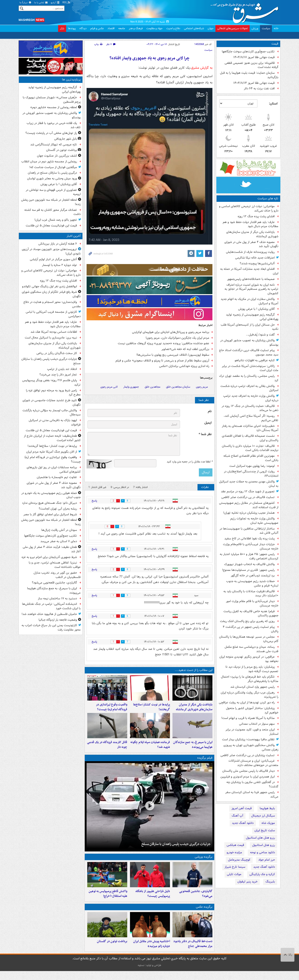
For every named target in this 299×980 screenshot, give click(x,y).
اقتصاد (111, 28)
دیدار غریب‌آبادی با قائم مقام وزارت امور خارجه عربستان (252, 603)
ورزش (255, 28)
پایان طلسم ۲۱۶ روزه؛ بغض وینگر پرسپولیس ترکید (51, 383)
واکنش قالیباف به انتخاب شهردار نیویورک (249, 564)
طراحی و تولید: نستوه (149, 974)
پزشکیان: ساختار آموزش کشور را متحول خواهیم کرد (252, 710)
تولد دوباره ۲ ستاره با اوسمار (59, 265)
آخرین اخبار (74, 236)
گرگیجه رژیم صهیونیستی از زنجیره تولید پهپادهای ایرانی (252, 317)
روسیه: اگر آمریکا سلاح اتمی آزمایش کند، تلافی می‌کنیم (251, 418)
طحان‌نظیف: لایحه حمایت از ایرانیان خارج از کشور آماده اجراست (52, 438)
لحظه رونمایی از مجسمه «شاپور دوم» (54, 107)
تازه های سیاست (268, 199)
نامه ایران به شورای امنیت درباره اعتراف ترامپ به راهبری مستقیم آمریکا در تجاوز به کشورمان (251, 289)
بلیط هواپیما (267, 808)
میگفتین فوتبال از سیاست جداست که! (53, 167)
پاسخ (94, 501)
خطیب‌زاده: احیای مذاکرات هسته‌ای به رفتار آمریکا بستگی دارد (250, 428)
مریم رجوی (202, 387)
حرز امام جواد (267, 860)
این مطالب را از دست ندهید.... (194, 670)
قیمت (275, 44)
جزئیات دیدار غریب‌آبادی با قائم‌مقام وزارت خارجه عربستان (251, 546)
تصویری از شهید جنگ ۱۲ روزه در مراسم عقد (248, 491)
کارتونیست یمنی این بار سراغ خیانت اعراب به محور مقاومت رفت (51, 628)
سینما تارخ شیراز (235, 867)
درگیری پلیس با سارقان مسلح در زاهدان (52, 173)
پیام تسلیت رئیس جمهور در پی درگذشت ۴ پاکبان (251, 629)
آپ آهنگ (237, 816)
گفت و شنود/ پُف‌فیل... (260, 335)
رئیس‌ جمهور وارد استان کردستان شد (252, 687)
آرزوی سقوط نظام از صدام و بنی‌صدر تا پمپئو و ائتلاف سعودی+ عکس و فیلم (162, 361)
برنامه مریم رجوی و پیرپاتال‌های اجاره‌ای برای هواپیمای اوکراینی (171, 332)
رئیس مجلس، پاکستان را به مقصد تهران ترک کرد (249, 378)
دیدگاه (83, 28)
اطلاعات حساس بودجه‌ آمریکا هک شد (54, 332)
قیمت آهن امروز (242, 808)
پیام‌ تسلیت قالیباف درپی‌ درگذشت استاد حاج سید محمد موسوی (249, 352)
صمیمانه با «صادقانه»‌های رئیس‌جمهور (251, 279)
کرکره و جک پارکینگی (262, 874)
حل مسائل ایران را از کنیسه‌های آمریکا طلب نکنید (250, 327)
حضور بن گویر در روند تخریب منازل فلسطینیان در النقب (57, 575)
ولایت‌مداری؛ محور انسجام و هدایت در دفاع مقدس (52, 304)
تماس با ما (41, 3)
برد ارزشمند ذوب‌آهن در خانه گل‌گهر (253, 576)
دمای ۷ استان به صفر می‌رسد (59, 541)
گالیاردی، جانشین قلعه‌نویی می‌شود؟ (196, 901)
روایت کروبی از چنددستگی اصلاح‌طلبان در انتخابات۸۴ (251, 474)
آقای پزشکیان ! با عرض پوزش (256, 309)
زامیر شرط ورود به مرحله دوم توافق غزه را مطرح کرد (53, 393)
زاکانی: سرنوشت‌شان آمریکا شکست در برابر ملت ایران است (250, 368)
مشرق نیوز (246, 11)
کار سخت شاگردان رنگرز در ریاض (57, 353)
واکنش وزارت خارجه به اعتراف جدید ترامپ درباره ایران (251, 398)
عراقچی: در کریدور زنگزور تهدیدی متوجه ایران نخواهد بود (249, 659)
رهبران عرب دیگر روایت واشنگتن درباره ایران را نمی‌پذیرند (250, 695)
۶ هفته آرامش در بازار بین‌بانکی (58, 244)
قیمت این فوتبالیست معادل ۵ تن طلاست (51, 226)
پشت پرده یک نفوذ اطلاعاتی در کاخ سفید (250, 539)
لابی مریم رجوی (109, 387)
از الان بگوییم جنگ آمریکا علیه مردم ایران (52, 452)
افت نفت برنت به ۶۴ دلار (259, 89)
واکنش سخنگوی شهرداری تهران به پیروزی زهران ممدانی (251, 747)
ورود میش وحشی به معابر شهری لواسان (52, 179)
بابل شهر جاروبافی (66, 139)
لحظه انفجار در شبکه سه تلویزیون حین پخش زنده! (51, 202)
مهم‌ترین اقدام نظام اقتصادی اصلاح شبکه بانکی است (251, 458)
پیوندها (72, 28)
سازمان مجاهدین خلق (178, 387)
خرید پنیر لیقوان (247, 882)
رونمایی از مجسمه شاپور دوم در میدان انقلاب (49, 162)
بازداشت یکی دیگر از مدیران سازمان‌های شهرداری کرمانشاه (252, 234)
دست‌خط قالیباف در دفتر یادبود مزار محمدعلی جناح (193, 953)
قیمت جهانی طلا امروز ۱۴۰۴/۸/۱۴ (254, 83)
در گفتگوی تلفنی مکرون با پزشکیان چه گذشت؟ (252, 784)
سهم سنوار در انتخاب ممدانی (257, 724)
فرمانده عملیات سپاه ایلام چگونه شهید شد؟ (150, 749)
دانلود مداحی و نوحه (262, 852)
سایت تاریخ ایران (265, 830)
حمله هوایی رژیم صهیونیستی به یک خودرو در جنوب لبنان (51, 495)
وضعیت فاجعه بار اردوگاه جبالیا (58, 620)
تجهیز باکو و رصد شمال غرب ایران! (56, 220)
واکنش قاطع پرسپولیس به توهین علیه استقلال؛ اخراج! (108, 901)
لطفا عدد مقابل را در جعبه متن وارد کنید (190, 462)
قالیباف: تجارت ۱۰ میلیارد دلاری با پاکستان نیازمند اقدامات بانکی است (250, 448)
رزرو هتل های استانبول (260, 838)
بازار (62, 28)
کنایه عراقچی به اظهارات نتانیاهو (255, 360)
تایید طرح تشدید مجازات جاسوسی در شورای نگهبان (52, 403)
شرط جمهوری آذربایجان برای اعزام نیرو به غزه (49, 557)
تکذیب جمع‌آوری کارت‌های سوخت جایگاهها (248, 52)
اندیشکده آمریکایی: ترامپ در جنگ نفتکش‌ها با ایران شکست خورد (51, 606)
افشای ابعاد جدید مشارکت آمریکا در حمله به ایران (249, 271)
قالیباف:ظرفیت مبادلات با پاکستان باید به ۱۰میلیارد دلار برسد (251, 594)
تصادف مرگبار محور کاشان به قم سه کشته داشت (52, 212)
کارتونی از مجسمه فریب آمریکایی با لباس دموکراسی (53, 314)
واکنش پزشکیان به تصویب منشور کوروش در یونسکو (249, 343)
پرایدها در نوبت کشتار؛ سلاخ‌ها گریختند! (152, 709)
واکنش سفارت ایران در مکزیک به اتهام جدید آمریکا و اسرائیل (250, 301)
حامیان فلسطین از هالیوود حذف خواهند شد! (49, 614)
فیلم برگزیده (205, 762)
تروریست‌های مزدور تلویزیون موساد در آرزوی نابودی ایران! (51, 251)
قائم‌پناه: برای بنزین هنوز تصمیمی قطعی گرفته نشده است (251, 65)
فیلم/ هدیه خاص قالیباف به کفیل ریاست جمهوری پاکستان (251, 614)
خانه (276, 28)
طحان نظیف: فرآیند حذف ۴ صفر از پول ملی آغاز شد (52, 549)
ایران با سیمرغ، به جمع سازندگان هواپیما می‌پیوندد (193, 749)
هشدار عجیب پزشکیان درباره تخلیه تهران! (249, 513)
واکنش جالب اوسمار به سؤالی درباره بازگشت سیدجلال (52, 413)
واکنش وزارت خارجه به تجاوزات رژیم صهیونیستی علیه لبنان (254, 521)
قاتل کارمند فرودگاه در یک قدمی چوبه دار (107, 749)
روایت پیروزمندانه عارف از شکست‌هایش (250, 252)
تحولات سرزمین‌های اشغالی (233, 28)
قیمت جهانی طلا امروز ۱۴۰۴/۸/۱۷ (254, 57)
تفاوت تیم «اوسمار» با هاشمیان (57, 477)
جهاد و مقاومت (154, 28)
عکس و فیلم (97, 28)
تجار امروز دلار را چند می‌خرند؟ (58, 375)
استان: (273, 104)
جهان (211, 28)
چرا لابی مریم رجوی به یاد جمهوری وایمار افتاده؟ (149, 58)
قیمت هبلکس (235, 845)
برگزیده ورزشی (204, 861)
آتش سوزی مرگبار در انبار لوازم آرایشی (53, 259)
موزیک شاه (268, 823)
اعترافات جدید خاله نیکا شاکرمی (255, 258)
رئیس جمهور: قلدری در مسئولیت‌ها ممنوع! (248, 570)
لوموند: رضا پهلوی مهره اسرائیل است (252, 466)
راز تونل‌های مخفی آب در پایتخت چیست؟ (51, 133)
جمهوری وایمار (131, 387)
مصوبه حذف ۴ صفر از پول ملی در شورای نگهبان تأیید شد (251, 244)
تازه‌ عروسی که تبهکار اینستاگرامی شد (54, 145)
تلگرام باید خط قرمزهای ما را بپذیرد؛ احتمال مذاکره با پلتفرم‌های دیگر (250, 679)
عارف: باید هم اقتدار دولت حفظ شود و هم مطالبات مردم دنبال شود (251, 224)
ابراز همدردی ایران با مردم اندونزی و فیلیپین (248, 777)
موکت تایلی (234, 874)
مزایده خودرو (234, 852)
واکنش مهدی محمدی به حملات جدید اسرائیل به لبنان (249, 484)
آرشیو (55, 3)
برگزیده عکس (204, 914)
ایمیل (208, 423)
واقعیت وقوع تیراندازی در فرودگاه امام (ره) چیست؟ (112, 709)
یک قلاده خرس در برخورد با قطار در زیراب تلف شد (54, 125)
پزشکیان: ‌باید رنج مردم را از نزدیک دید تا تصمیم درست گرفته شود (252, 669)
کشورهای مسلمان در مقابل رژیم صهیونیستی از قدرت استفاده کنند (249, 505)
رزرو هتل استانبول (264, 845)
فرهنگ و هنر (136, 28)
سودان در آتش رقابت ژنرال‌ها (59, 530)
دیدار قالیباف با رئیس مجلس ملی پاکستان (248, 771)
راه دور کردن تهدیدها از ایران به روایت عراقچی (247, 703)
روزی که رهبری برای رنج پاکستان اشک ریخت (247, 621)
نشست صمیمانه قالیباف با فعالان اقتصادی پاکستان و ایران (250, 438)
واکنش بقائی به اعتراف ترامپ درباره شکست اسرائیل (249, 388)
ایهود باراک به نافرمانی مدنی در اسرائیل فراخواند (55, 422)
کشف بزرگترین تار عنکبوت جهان (57, 156)
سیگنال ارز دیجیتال (263, 816)
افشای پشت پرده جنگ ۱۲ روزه (256, 216)
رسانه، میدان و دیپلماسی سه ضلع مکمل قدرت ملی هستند (251, 649)
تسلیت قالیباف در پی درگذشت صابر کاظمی (248, 497)
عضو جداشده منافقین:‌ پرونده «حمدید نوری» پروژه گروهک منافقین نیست (164, 343)
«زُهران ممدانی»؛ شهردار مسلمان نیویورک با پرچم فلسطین (52, 100)
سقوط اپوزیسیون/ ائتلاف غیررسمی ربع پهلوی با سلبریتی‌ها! (173, 355)
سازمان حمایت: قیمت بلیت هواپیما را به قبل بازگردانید (249, 75)
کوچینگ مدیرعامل (239, 860)
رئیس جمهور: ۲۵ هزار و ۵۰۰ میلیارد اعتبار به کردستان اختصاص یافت (249, 556)
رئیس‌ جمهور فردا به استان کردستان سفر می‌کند (252, 794)
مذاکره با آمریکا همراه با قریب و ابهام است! (248, 718)
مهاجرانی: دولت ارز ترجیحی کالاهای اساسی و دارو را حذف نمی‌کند (249, 208)
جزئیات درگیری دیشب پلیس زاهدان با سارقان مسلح (176, 848)
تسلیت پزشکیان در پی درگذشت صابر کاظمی (248, 755)
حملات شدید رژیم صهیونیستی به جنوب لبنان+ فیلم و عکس (252, 583)
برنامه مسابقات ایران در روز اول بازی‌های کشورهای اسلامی (54, 470)
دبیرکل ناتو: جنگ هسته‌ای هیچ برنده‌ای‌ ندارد (49, 503)
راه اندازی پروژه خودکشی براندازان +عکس (184, 366)
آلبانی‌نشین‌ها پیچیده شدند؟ (257, 263)
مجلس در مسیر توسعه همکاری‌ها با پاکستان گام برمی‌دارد (249, 639)
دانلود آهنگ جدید (243, 823)
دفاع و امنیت (173, 28)
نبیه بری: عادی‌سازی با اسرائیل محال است (51, 338)
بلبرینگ (270, 882)
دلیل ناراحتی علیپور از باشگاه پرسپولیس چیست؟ (153, 901)
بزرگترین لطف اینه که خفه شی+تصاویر (185, 349)
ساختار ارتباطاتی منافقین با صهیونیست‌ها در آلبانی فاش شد (249, 531)
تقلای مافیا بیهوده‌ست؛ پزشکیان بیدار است (248, 739)
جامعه (122, 28)
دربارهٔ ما (25, 3)
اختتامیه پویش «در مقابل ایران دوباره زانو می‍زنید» (152, 953)
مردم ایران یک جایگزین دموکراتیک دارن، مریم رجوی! (177, 338)
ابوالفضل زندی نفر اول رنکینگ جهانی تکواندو (49, 286)
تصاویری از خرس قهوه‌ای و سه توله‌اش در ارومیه (53, 192)
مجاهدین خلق (152, 387)
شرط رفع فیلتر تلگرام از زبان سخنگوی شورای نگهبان (51, 294)
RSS (66, 3)
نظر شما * (205, 434)
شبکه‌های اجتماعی (194, 28)
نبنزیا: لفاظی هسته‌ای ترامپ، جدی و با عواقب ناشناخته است (55, 565)
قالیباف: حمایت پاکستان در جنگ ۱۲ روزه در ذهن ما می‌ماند (250, 408)
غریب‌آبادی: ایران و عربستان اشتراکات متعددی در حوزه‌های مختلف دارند (253, 763)
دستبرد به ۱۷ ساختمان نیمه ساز (57, 598)
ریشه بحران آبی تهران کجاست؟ (58, 509)
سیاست (266, 28)
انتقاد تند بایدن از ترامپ (62, 369)
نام (210, 411)
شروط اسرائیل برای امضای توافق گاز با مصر (50, 514)
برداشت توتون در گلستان (112, 950)
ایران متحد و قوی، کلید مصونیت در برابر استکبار (252, 732)
